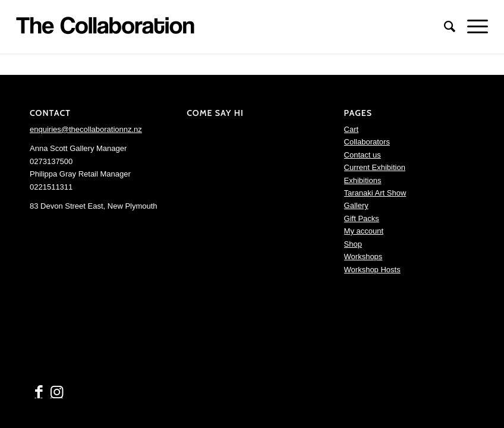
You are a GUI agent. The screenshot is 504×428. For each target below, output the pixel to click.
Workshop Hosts (372, 270)
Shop (353, 244)
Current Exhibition (375, 167)
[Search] (444, 27)
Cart (352, 129)
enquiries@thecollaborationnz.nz (86, 129)
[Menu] (472, 27)
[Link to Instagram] (56, 392)
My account (364, 231)
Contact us (363, 155)
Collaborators (367, 142)
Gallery (356, 205)
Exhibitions (363, 180)
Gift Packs (362, 218)
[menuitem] (444, 27)
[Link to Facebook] (39, 392)
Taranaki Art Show (375, 193)
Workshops (363, 257)
